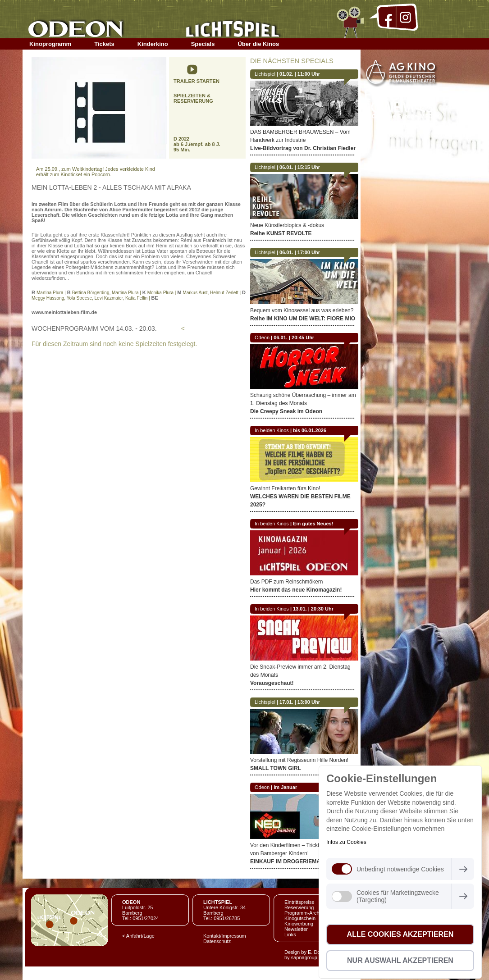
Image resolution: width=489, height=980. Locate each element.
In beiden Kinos (272, 430)
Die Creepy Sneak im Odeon (286, 411)
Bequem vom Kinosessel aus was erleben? (302, 310)
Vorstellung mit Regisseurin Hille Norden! (299, 760)
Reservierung (299, 907)
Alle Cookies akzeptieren (400, 934)
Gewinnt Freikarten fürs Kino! (285, 488)
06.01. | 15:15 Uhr (300, 167)
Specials (203, 44)
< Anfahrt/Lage (138, 936)
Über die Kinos (258, 44)
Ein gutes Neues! (313, 524)
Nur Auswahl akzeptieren (400, 960)
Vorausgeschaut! (272, 683)
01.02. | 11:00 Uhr (300, 74)
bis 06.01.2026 (310, 430)
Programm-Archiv (304, 913)
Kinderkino (153, 44)
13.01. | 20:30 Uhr (313, 609)
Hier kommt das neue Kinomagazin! (296, 590)
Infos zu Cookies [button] (346, 842)
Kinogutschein (300, 918)
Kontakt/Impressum (225, 936)
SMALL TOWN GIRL (276, 768)
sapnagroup (304, 957)
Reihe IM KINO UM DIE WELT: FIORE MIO (303, 319)
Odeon (262, 337)
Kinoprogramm (50, 44)
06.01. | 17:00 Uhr (300, 252)
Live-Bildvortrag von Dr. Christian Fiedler (303, 148)
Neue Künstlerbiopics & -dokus (287, 225)
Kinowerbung (299, 924)
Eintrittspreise (299, 902)
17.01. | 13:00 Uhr (300, 702)
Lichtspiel (265, 74)
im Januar (285, 787)
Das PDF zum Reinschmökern (286, 582)
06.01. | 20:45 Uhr (294, 337)
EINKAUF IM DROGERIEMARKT (291, 861)
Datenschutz (217, 941)
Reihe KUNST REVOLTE (281, 233)
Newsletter (296, 929)
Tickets (104, 44)
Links (290, 934)
